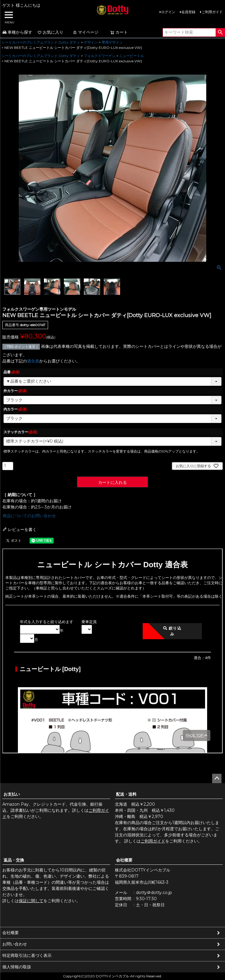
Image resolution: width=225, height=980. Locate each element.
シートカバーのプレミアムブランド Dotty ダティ (41, 42)
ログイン (168, 12)
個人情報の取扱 (17, 967)
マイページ (86, 32)
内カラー (15, 409)
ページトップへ (217, 778)
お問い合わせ (15, 944)
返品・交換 (14, 860)
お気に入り (50, 32)
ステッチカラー (21, 432)
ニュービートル (132, 56)
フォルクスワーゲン (100, 56)
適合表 (33, 361)
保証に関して (31, 901)
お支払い (12, 794)
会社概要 (124, 860)
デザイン (91, 42)
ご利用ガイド (212, 12)
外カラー (15, 391)
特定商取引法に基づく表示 (27, 955)
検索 (220, 32)
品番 (12, 372)
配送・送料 (126, 794)
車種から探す (17, 32)
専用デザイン (112, 42)
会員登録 (188, 12)
